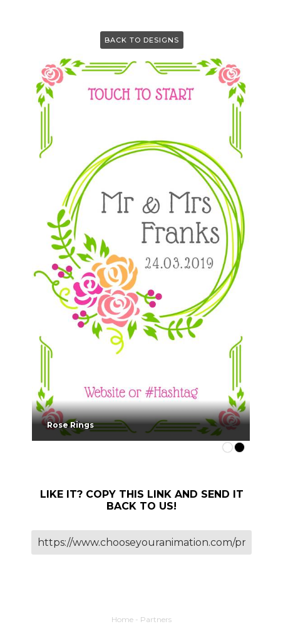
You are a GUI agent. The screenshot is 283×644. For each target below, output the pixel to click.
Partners (156, 619)
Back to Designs (142, 40)
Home (122, 619)
